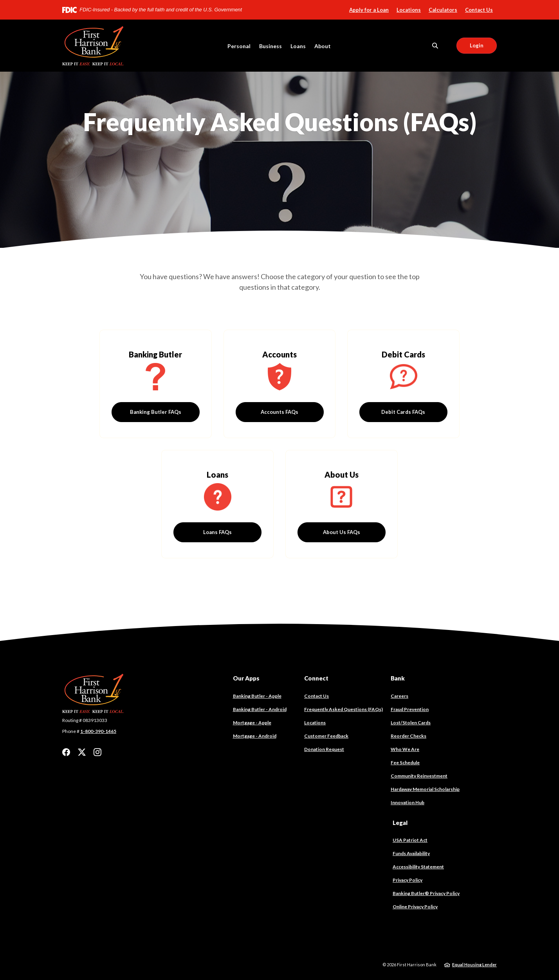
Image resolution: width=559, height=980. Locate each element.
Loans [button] (298, 46)
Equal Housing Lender (474, 965)
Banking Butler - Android (260, 709)
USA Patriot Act (410, 840)
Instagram (97, 752)
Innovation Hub (408, 802)
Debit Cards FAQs (404, 412)
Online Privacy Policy (415, 907)
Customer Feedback (326, 736)
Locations (409, 10)
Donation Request (324, 749)
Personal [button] (239, 46)
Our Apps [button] (246, 678)
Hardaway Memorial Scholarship (425, 789)
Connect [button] (316, 678)
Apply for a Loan (369, 10)
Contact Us (479, 10)
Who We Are (405, 749)
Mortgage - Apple (252, 723)
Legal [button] (400, 823)
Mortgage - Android (255, 736)
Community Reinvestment (419, 776)
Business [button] (270, 46)
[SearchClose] (435, 46)
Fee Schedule (405, 763)
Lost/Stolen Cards (411, 723)
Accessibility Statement (418, 867)
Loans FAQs (217, 532)
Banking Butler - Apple (257, 696)
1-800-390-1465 (98, 731)
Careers (399, 696)
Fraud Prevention (410, 709)
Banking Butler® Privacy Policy (426, 893)
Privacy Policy (408, 880)
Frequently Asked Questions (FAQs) (344, 709)
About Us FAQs (342, 532)
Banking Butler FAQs (156, 412)
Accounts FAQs (279, 412)
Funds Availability (411, 853)
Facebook (66, 752)
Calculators (443, 10)
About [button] (323, 46)
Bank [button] (398, 678)
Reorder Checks (408, 736)
